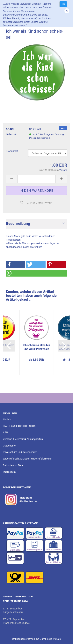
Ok (63, 4)
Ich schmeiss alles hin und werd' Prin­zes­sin (36, 347)
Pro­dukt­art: (12, 151)
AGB (5, 432)
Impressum (9, 472)
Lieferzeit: (12, 134)
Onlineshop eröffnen (23, 639)
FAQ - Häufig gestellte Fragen (19, 426)
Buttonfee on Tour (13, 465)
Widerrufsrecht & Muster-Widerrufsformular (27, 459)
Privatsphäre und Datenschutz (20, 452)
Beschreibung (18, 224)
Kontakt (7, 419)
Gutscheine (9, 446)
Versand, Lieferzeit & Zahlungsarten (23, 439)
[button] (15, 264)
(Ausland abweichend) (40, 138)
